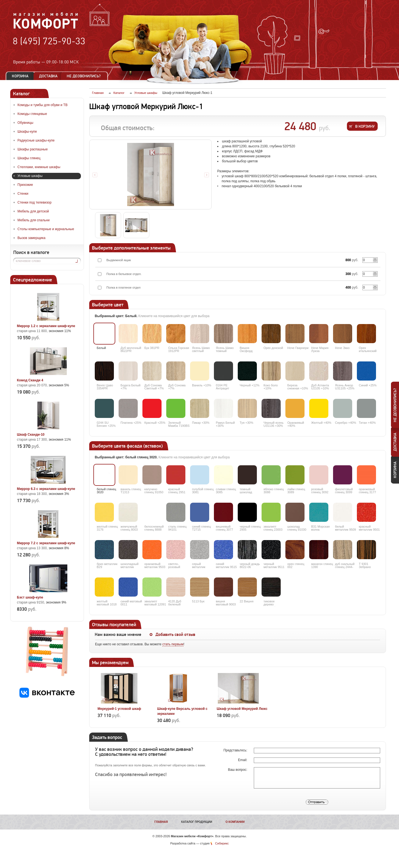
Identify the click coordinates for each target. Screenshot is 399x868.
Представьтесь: (236, 750)
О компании (235, 822)
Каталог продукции (197, 822)
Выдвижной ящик (119, 260)
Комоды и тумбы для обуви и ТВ (43, 105)
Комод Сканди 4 (30, 380)
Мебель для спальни (34, 220)
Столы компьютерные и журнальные (46, 229)
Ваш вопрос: (238, 770)
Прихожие (25, 185)
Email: (243, 760)
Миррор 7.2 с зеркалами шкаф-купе (46, 543)
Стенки (23, 194)
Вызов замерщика (31, 238)
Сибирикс (222, 843)
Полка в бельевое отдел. (124, 274)
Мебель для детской (33, 211)
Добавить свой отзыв (175, 635)
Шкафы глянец (29, 158)
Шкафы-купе (27, 132)
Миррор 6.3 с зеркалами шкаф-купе (46, 489)
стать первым (173, 644)
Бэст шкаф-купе (30, 597)
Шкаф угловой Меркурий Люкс (242, 709)
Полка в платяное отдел (123, 287)
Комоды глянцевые (32, 114)
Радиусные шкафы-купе (36, 140)
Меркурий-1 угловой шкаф (119, 709)
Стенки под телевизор (34, 202)
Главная (161, 822)
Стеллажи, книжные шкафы (39, 167)
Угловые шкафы (30, 176)
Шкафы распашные (33, 149)
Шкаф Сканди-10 (31, 435)
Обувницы (25, 123)
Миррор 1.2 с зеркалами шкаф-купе (46, 326)
